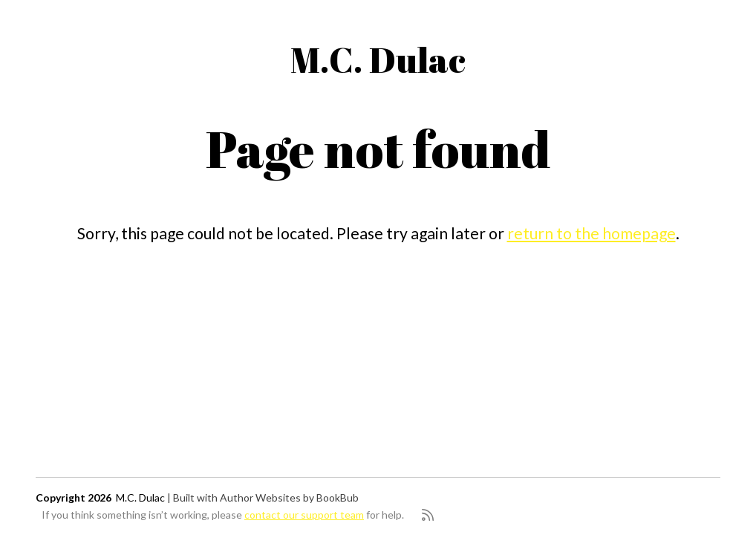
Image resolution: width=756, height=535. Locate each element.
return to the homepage (592, 233)
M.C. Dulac (378, 59)
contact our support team (304, 515)
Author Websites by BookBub (289, 497)
